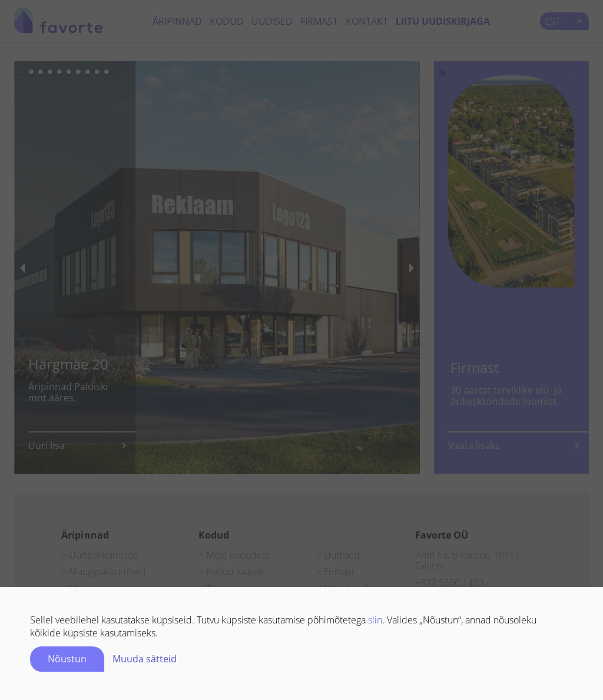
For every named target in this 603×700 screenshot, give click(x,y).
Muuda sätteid (145, 661)
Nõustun (67, 661)
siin (375, 622)
